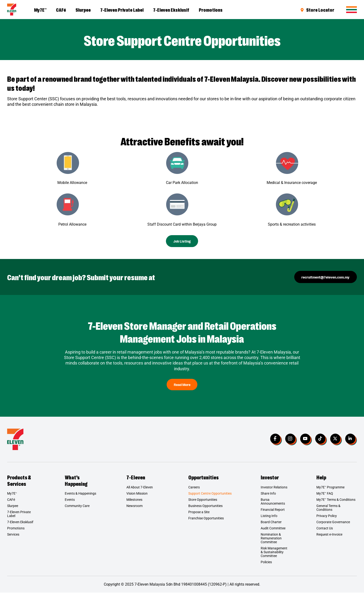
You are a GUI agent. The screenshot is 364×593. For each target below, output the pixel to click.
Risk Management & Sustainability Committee (274, 552)
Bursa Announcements (273, 502)
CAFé (61, 10)
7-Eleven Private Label (122, 10)
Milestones (134, 500)
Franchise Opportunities (206, 519)
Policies (266, 563)
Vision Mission (137, 494)
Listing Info (269, 516)
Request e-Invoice (329, 535)
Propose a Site (199, 512)
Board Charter (271, 522)
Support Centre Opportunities (210, 494)
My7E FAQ (325, 494)
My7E (40, 10)
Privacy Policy (327, 516)
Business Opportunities (205, 506)
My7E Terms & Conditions (336, 500)
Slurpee (83, 10)
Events (70, 500)
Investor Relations (274, 488)
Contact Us (325, 529)
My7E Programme (330, 488)
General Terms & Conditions (328, 508)
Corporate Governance (333, 522)
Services (13, 535)
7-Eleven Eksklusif (171, 10)
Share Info (268, 494)
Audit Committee (273, 529)
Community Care (77, 506)
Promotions (211, 10)
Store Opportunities (203, 500)
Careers (194, 488)
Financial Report (273, 510)
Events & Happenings (80, 494)
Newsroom (135, 506)
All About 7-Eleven (140, 488)
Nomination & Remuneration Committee (271, 539)
